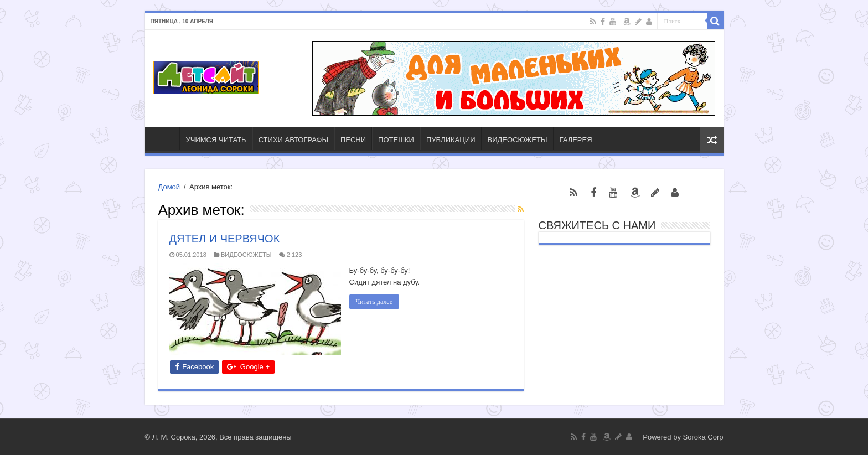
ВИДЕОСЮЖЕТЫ (518, 140)
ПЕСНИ (353, 140)
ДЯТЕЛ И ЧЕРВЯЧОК (225, 239)
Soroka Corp (703, 437)
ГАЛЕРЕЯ (576, 140)
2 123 (294, 255)
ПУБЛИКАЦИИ (451, 140)
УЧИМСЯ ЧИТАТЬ (216, 140)
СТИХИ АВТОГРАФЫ (293, 140)
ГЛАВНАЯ (165, 138)
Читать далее (374, 302)
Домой (169, 187)
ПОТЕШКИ (396, 140)
